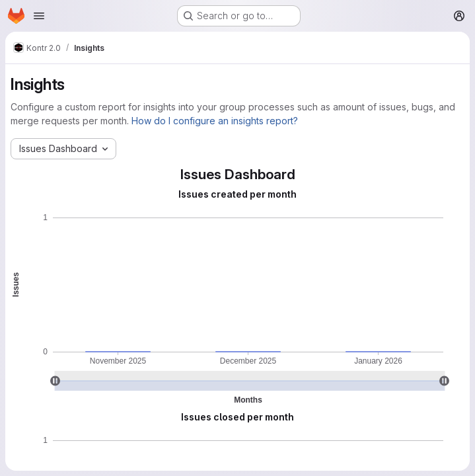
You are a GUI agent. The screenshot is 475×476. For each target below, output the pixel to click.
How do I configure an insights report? (215, 121)
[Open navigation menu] (39, 16)
